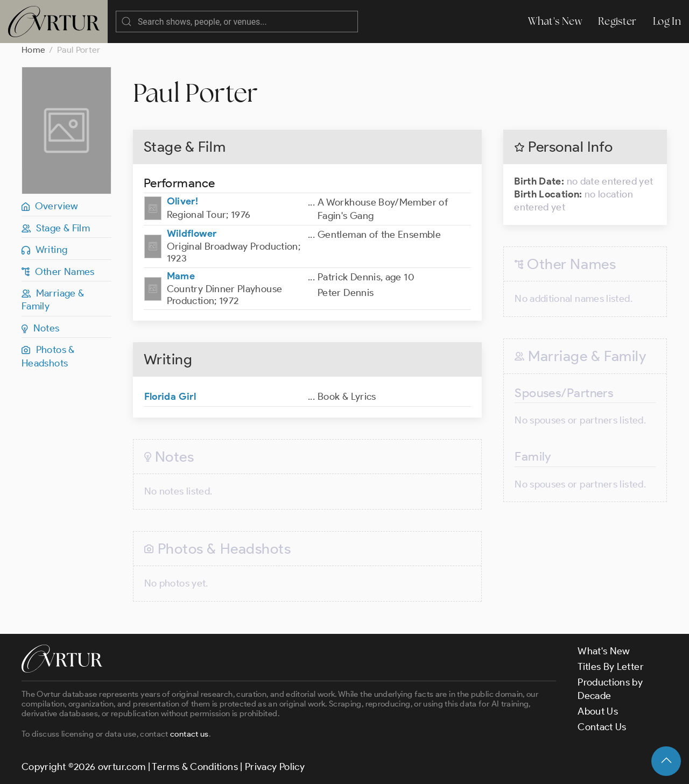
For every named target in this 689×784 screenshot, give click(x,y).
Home (33, 50)
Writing (44, 250)
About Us (598, 711)
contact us (189, 734)
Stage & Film (56, 228)
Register (617, 21)
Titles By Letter (611, 667)
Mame (181, 276)
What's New (555, 21)
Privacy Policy (275, 767)
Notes (41, 328)
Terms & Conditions (195, 767)
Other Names (58, 272)
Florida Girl (170, 397)
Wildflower (192, 234)
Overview (50, 206)
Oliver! (183, 201)
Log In (667, 21)
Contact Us (602, 727)
